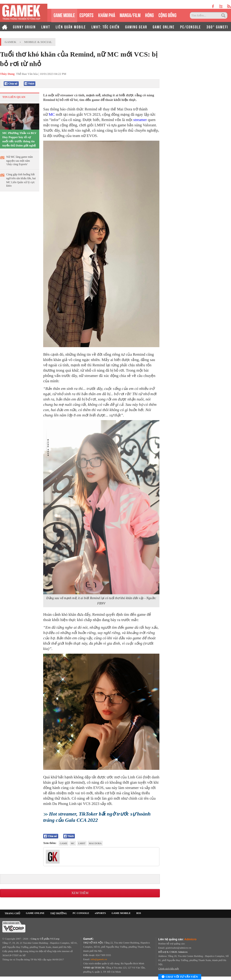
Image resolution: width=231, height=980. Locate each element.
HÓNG (149, 15)
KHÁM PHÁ (107, 15)
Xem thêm (80, 893)
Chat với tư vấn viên (180, 977)
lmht (82, 843)
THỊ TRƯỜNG (58, 913)
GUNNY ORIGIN (24, 27)
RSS (139, 913)
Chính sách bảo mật (169, 968)
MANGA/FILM (130, 15)
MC (52, 114)
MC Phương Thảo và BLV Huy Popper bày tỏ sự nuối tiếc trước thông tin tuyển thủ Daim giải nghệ (19, 139)
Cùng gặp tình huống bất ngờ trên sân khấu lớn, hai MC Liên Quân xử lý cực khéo (21, 180)
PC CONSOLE (81, 913)
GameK (11, 42)
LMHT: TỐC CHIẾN (106, 27)
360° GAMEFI (217, 27)
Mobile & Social (38, 42)
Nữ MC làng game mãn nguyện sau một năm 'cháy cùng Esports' (20, 161)
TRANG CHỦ (12, 913)
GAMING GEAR (136, 27)
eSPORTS (87, 15)
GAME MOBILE (64, 15)
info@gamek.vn (99, 959)
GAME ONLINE (164, 27)
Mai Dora (95, 843)
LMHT (46, 27)
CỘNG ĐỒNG (167, 15)
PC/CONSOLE (191, 27)
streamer (141, 120)
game (64, 843)
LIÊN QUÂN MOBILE (71, 27)
